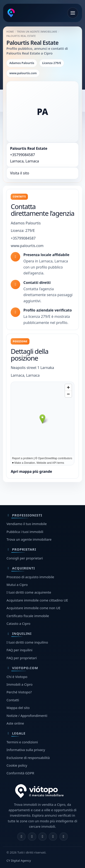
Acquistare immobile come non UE (34, 608)
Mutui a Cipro (17, 585)
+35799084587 (22, 155)
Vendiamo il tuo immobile (27, 524)
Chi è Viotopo (17, 677)
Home (10, 32)
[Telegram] (53, 837)
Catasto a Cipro (18, 623)
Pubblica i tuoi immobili (25, 532)
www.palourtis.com (27, 246)
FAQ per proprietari (22, 658)
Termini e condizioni (22, 742)
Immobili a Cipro (20, 684)
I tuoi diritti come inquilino (27, 642)
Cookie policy (17, 765)
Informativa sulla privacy (26, 750)
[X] (42, 837)
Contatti (13, 700)
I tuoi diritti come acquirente (29, 592)
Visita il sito (19, 173)
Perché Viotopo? (19, 692)
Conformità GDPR (20, 773)
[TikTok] (64, 837)
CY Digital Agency (19, 861)
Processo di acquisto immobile (30, 577)
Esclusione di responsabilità (28, 758)
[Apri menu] (73, 13)
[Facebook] (21, 837)
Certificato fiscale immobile (28, 616)
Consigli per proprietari (25, 558)
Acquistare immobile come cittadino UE (37, 600)
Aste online (15, 723)
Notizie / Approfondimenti (27, 716)
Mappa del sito (18, 708)
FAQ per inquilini (19, 650)
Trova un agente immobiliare (37, 32)
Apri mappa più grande (31, 471)
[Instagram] (32, 837)
